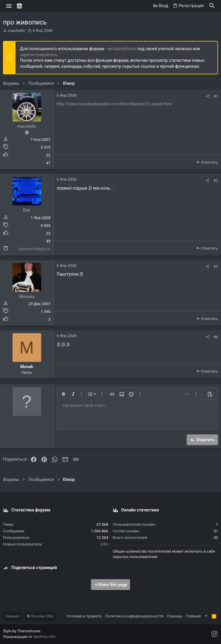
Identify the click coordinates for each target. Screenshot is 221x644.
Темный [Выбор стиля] (12, 616)
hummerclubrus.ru (35, 249)
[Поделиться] (207, 96)
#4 (216, 337)
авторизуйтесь (122, 49)
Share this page (111, 585)
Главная (193, 616)
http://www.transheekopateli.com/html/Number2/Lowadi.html (114, 104)
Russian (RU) (40, 616)
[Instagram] (214, 634)
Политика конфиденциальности (134, 616)
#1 (216, 96)
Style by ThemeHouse (22, 631)
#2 (216, 180)
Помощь (175, 616)
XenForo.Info (44, 637)
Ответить (209, 162)
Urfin (104, 544)
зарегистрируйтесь (39, 55)
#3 (216, 266)
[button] (9, 6)
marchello (16, 31)
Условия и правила (84, 616)
